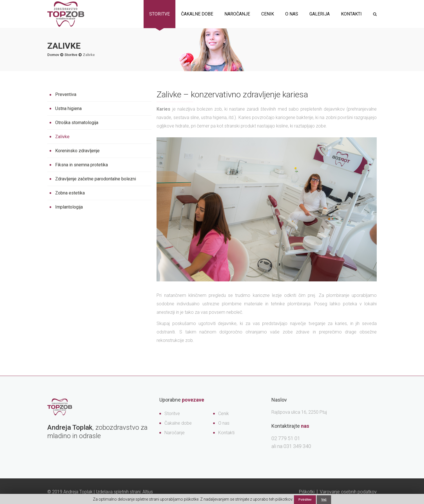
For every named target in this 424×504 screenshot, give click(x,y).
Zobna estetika (70, 193)
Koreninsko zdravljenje (77, 151)
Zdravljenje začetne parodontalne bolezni (96, 179)
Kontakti (351, 14)
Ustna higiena (68, 108)
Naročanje (237, 14)
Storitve (159, 14)
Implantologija (69, 207)
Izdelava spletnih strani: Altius (124, 492)
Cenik (268, 14)
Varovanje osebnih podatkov (348, 492)
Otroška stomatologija (77, 123)
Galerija (320, 14)
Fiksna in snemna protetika (82, 165)
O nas (292, 14)
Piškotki (307, 492)
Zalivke (62, 137)
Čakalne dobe (197, 14)
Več (324, 500)
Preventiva (66, 94)
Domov (53, 55)
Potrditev (305, 500)
